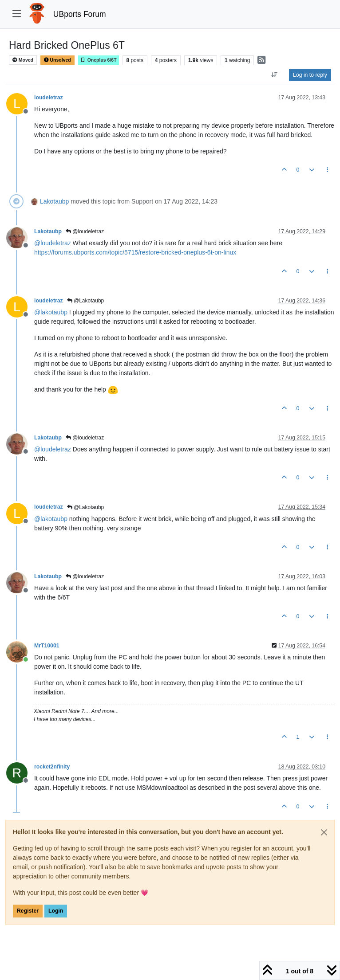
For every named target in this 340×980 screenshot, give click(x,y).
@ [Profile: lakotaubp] (51, 312)
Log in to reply (310, 75)
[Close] (324, 832)
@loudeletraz (85, 231)
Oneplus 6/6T (99, 60)
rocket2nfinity (52, 767)
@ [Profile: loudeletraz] (53, 243)
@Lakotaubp (86, 301)
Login (56, 911)
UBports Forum (80, 14)
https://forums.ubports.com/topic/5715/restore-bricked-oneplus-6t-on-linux (135, 252)
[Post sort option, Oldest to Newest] (275, 75)
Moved (23, 60)
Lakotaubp (54, 201)
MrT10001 (47, 646)
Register (28, 911)
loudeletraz (49, 98)
